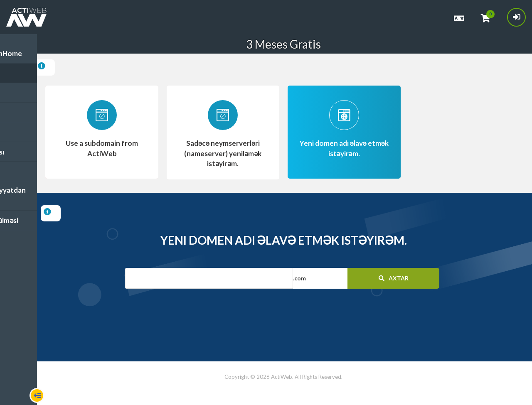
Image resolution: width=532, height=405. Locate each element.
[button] (341, 277)
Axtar (396, 277)
